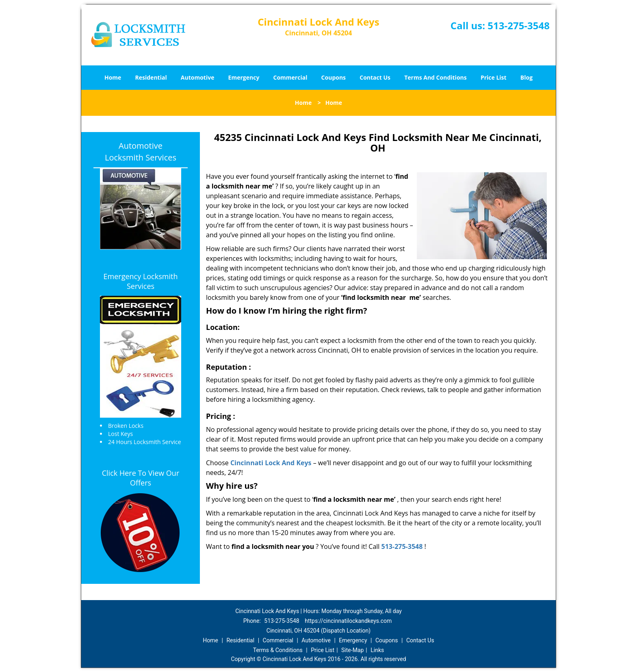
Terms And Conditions (435, 77)
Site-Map (352, 650)
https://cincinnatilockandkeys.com (348, 621)
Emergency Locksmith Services (141, 281)
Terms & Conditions (278, 650)
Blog (526, 77)
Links (377, 650)
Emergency (244, 77)
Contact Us (375, 77)
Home (113, 77)
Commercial (290, 77)
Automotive (198, 77)
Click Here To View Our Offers (141, 478)
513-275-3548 (519, 25)
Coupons (334, 77)
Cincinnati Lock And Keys (271, 463)
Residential (151, 77)
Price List (494, 77)
